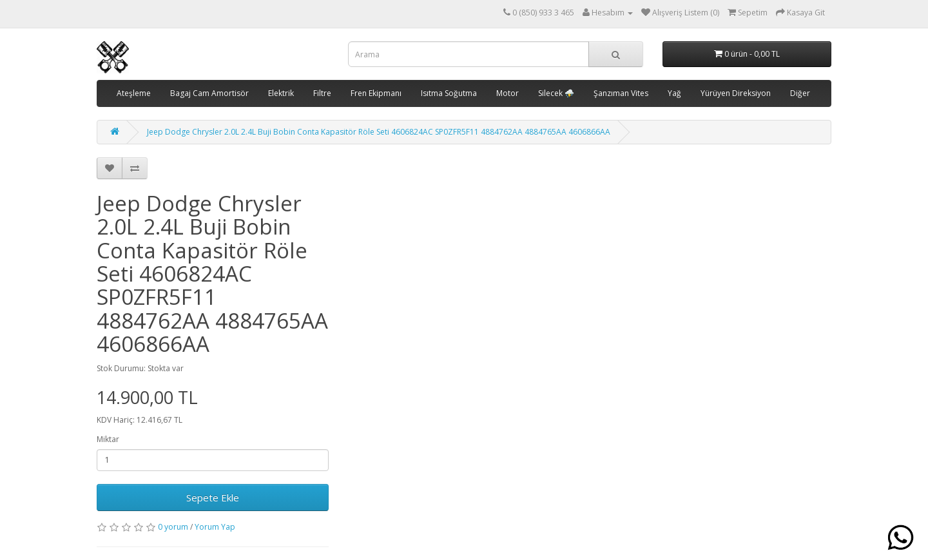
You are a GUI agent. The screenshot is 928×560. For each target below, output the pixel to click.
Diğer (800, 93)
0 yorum (173, 527)
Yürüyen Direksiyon (736, 93)
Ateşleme (134, 93)
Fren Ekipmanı (376, 93)
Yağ (674, 93)
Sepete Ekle (213, 497)
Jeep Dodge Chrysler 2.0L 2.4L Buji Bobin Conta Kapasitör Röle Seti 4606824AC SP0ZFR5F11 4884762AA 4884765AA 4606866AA (379, 132)
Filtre (322, 93)
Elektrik (281, 93)
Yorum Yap (215, 527)
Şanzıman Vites (621, 93)
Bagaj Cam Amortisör (209, 93)
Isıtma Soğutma (449, 93)
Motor (508, 93)
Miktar (108, 439)
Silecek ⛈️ (556, 93)
